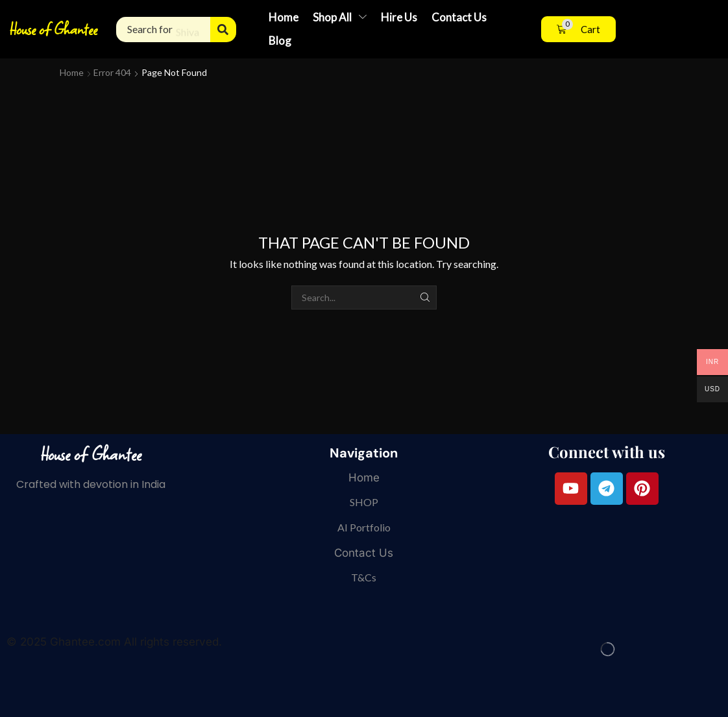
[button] (578, 30)
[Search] (223, 30)
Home (72, 72)
